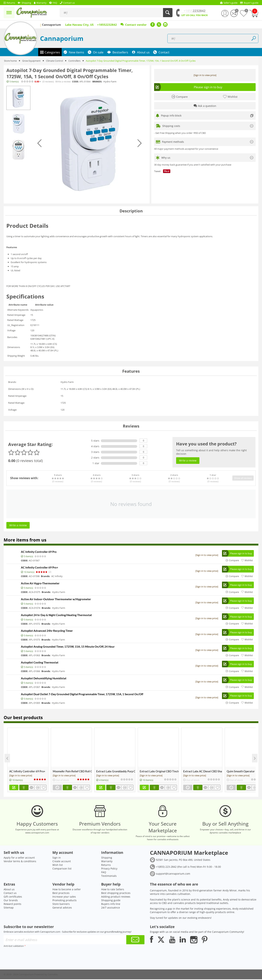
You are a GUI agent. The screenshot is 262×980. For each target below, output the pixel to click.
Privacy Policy (109, 869)
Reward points (12, 905)
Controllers (74, 61)
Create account (62, 862)
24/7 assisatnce (111, 908)
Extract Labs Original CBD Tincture (159, 772)
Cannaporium (62, 38)
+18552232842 (107, 25)
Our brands (11, 901)
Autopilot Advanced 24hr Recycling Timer (47, 631)
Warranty (107, 862)
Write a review (63, 82)
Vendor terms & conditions (20, 862)
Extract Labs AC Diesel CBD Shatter (203, 772)
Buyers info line (111, 905)
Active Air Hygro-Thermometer (40, 583)
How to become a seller (67, 890)
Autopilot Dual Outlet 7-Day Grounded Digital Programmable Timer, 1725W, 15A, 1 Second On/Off (82, 695)
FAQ (104, 873)
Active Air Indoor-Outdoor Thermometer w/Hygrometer (56, 599)
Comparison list (62, 869)
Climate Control (54, 61)
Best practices (61, 894)
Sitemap (9, 908)
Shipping (107, 858)
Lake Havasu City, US (79, 25)
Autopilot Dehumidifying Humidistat (44, 679)
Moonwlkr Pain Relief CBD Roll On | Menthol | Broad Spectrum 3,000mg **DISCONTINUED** (72, 772)
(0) (48, 82)
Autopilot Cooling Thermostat (40, 663)
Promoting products (64, 901)
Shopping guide (111, 901)
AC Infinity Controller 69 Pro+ (40, 568)
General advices (62, 908)
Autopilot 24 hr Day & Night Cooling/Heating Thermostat (56, 615)
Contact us (10, 894)
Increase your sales (64, 897)
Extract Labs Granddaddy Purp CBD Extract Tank (116, 772)
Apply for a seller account (19, 858)
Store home (10, 61)
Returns (106, 866)
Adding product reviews (116, 897)
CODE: (75, 82)
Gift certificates (13, 897)
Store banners (61, 905)
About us (9, 890)
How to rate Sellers (113, 890)
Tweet (157, 171)
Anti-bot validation (14, 947)
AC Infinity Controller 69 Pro (39, 552)
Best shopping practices (116, 894)
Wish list (58, 866)
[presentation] (31, 956)
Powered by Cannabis (46, 975)
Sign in (57, 858)
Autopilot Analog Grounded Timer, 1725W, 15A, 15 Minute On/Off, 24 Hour (68, 647)
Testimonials (109, 877)
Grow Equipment (31, 61)
